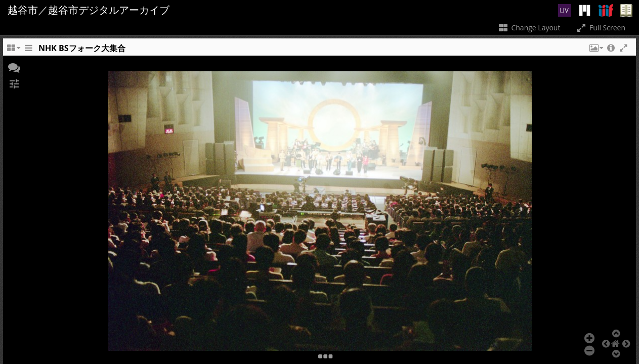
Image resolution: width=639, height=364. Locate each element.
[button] (595, 51)
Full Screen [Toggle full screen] (600, 28)
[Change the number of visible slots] (13, 51)
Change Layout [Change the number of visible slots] (529, 28)
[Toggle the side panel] (28, 51)
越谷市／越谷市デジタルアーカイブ (89, 10)
